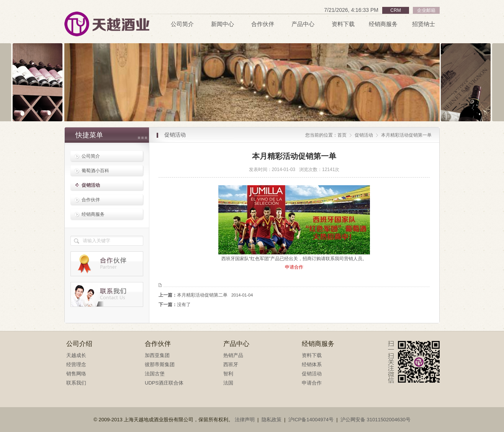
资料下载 (343, 24)
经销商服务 (383, 24)
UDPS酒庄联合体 (164, 383)
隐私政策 (272, 420)
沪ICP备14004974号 (311, 420)
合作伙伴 (263, 24)
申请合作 (312, 383)
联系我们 (76, 383)
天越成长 (76, 355)
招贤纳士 (424, 24)
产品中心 (303, 24)
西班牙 (231, 364)
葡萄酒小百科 (95, 171)
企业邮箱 (426, 10)
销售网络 (76, 374)
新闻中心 (223, 24)
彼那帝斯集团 (160, 364)
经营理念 (76, 364)
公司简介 (182, 24)
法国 (228, 383)
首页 (342, 135)
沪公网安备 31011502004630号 (376, 420)
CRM (395, 10)
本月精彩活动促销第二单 (215, 295)
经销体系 (312, 364)
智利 (228, 374)
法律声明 (245, 420)
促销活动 (91, 185)
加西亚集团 (157, 355)
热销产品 (233, 355)
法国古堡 (155, 374)
